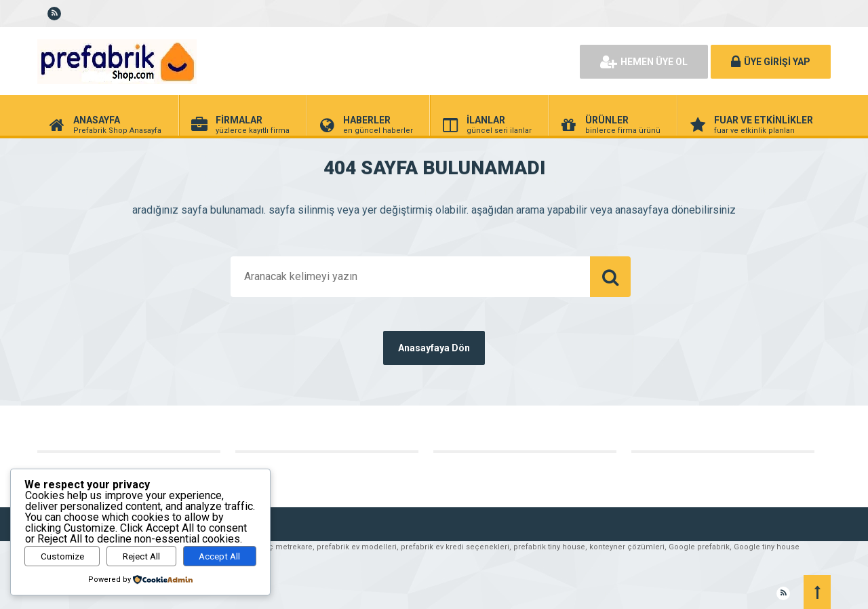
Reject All (141, 556)
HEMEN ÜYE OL (644, 62)
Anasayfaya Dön (434, 348)
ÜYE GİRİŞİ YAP (771, 62)
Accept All (219, 556)
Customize (62, 556)
